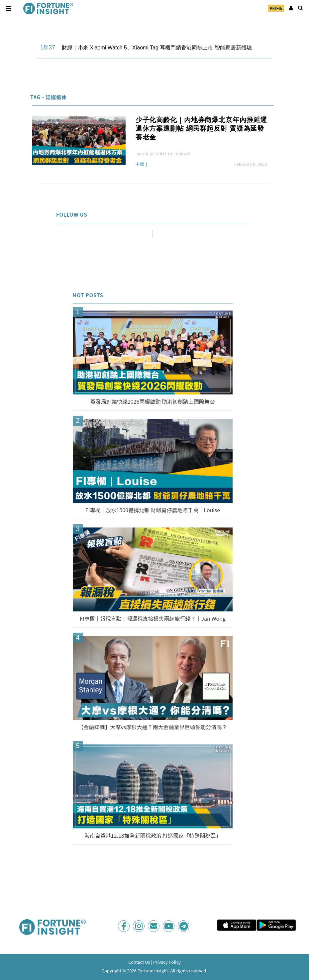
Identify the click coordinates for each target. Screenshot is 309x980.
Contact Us (139, 962)
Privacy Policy (167, 962)
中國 (140, 165)
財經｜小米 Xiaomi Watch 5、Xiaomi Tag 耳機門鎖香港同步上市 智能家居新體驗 (157, 48)
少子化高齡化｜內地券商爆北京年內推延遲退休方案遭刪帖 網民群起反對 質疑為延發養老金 (202, 128)
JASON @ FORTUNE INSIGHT (163, 154)
